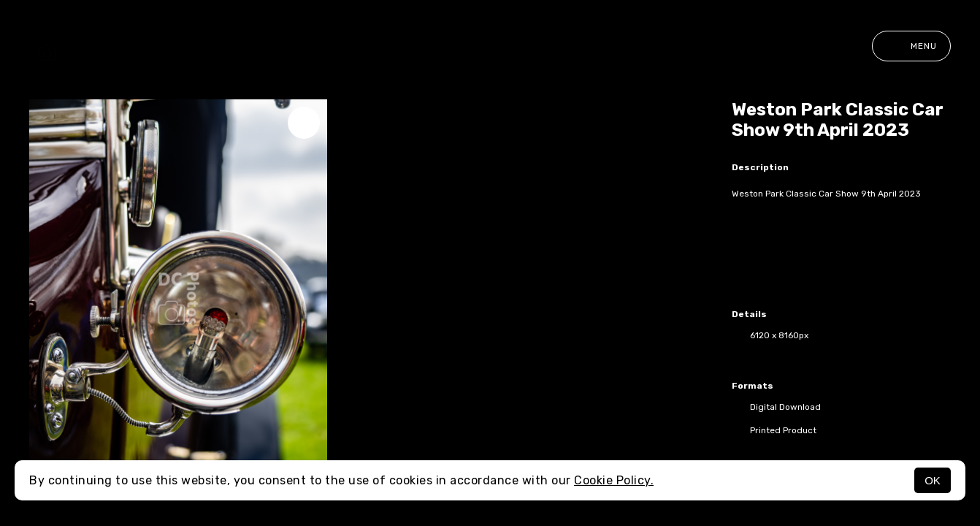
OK (933, 480)
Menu (911, 46)
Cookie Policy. (614, 480)
